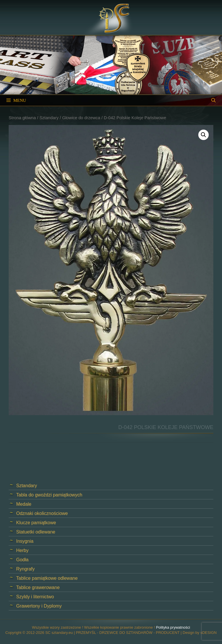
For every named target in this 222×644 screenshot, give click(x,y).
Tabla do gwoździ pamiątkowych (49, 495)
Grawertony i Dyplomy (39, 606)
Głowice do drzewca (81, 118)
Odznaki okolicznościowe (42, 513)
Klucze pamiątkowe (36, 523)
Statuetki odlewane (36, 532)
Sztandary (49, 118)
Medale (24, 504)
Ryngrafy (25, 569)
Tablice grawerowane (38, 587)
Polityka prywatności (173, 627)
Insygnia (25, 541)
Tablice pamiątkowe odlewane (47, 578)
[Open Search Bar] (213, 100)
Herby (22, 550)
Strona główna (22, 118)
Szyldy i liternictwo (35, 597)
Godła (22, 560)
